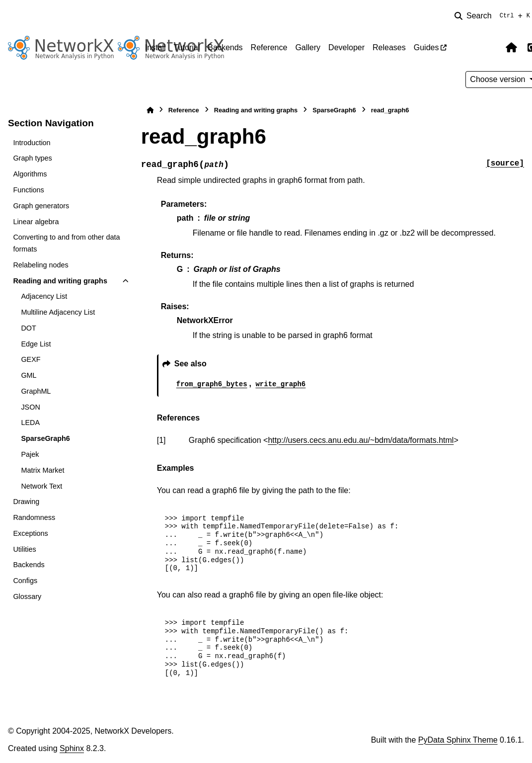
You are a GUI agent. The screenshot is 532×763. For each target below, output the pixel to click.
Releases (389, 47)
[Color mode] (490, 48)
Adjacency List (44, 296)
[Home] (150, 110)
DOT (28, 328)
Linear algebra (36, 222)
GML (29, 375)
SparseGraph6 (45, 438)
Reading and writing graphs (60, 281)
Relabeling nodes (40, 265)
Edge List (36, 344)
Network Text (41, 486)
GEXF (31, 359)
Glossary (27, 596)
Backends (225, 47)
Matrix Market (42, 470)
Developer (346, 47)
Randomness (34, 517)
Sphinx (72, 748)
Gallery (308, 47)
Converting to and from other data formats (66, 243)
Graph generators (41, 206)
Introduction (32, 143)
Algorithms (30, 174)
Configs (25, 581)
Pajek (30, 454)
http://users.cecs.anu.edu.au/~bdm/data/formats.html (361, 440)
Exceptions (30, 533)
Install (155, 47)
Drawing (26, 502)
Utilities (24, 549)
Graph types (32, 158)
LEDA (30, 423)
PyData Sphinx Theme (458, 740)
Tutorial (187, 47)
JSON (30, 407)
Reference (269, 47)
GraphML (36, 391)
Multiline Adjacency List (58, 312)
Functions (28, 190)
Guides (426, 47)
